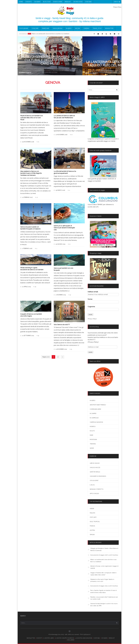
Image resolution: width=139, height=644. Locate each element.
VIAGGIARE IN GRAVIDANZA (98, 476)
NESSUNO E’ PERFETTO (97, 489)
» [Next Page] (62, 356)
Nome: (90, 299)
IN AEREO (69, 28)
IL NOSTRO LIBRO (49, 638)
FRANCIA (92, 526)
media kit (68, 2)
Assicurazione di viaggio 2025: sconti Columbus (104, 586)
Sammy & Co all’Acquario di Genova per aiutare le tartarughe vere (64, 227)
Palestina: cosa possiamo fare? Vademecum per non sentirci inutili (104, 598)
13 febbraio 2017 (26, 197)
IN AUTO (92, 431)
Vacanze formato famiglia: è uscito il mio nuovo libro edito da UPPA (104, 605)
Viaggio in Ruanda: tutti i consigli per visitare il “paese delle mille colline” (103, 574)
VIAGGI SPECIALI (58, 28)
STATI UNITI (93, 517)
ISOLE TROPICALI (95, 522)
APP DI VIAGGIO (94, 494)
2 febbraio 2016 (26, 248)
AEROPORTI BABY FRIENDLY (98, 405)
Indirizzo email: (93, 292)
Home (21, 2)
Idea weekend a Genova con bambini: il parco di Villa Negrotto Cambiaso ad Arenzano (31, 173)
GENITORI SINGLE (95, 472)
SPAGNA (92, 535)
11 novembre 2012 (60, 348)
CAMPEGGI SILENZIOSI (96, 422)
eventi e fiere (58, 2)
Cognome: (91, 307)
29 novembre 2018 (27, 142)
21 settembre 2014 (27, 335)
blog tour (47, 2)
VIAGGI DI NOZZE (95, 468)
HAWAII (92, 509)
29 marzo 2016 (59, 190)
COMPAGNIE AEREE (95, 409)
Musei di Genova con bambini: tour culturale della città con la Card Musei (32, 117)
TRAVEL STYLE (97, 28)
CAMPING (86, 28)
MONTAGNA (93, 440)
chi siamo (37, 2)
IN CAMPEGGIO (94, 418)
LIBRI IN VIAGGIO (95, 463)
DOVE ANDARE (24, 28)
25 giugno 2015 (59, 244)
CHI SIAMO (104, 638)
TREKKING (93, 444)
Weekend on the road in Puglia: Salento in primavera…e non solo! (102, 580)
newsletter (109, 28)
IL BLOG (92, 485)
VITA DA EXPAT (94, 481)
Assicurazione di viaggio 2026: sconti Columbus (104, 555)
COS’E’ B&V (88, 2)
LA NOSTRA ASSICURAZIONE (84, 638)
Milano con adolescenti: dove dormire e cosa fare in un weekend (51, 34)
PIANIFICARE (46, 28)
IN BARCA (93, 427)
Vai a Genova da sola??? (62, 324)
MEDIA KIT (112, 638)
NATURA (78, 28)
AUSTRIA (92, 530)
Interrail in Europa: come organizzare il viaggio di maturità (104, 567)
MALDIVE (92, 513)
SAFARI (92, 448)
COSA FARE (35, 28)
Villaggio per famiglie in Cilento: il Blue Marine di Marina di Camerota (104, 549)
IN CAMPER (93, 414)
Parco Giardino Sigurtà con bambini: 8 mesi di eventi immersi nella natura (103, 591)
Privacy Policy (117, 7)
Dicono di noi (78, 2)
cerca (117, 2)
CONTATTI (39, 638)
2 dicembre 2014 (60, 294)
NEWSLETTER (31, 638)
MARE (91, 435)
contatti (28, 2)
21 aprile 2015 (26, 286)
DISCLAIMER (71, 640)
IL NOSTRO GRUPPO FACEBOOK (65, 638)
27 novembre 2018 (61, 135)
